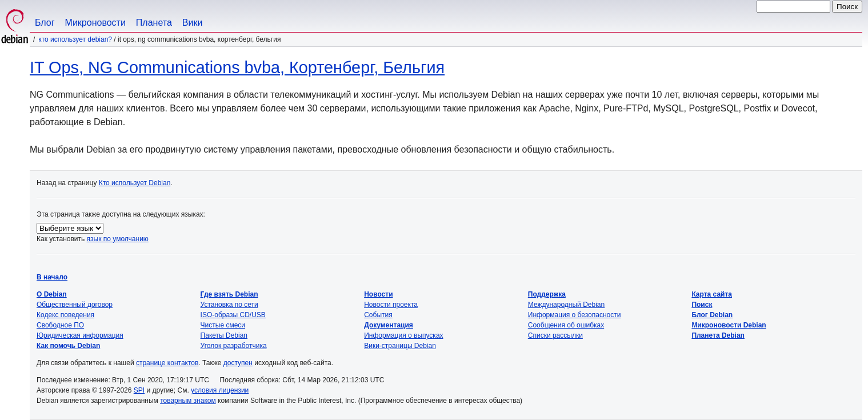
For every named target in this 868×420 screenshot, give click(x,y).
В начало (52, 277)
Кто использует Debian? (75, 39)
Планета (154, 23)
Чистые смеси (223, 325)
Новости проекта (391, 305)
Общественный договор (75, 305)
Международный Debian (566, 305)
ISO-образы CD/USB (233, 315)
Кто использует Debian (135, 183)
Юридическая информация (80, 335)
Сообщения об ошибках (566, 325)
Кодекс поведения (65, 315)
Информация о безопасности (575, 315)
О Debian (52, 294)
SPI (139, 390)
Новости (378, 294)
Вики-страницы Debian (400, 346)
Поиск (702, 305)
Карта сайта (712, 294)
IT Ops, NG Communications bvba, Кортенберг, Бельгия (237, 67)
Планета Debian (718, 335)
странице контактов (167, 363)
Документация (389, 325)
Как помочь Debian (68, 346)
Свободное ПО (60, 325)
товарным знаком (188, 401)
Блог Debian (712, 315)
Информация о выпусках (403, 335)
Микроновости (95, 23)
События (378, 315)
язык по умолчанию (118, 239)
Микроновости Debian (729, 325)
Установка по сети (229, 305)
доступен (238, 363)
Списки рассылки (555, 335)
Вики (193, 23)
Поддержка (547, 294)
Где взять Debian (229, 294)
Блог (45, 23)
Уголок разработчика (234, 346)
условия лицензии (220, 390)
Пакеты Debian (224, 335)
